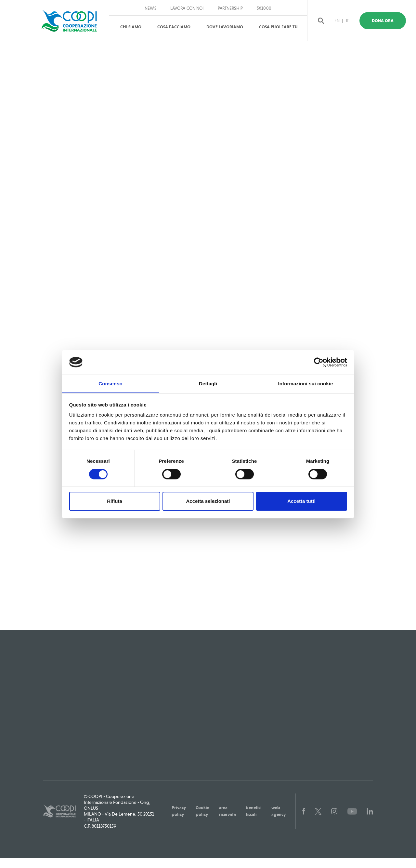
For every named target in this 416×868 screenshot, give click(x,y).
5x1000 (264, 8)
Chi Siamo (131, 27)
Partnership (230, 8)
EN (341, 21)
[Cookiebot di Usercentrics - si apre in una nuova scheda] (319, 362)
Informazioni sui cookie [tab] (306, 384)
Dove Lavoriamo (225, 27)
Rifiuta (115, 501)
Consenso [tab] (110, 384)
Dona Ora (387, 21)
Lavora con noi (187, 8)
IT (351, 21)
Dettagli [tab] (208, 384)
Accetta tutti (301, 501)
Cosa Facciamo (174, 27)
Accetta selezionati (208, 501)
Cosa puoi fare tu (278, 27)
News (150, 8)
